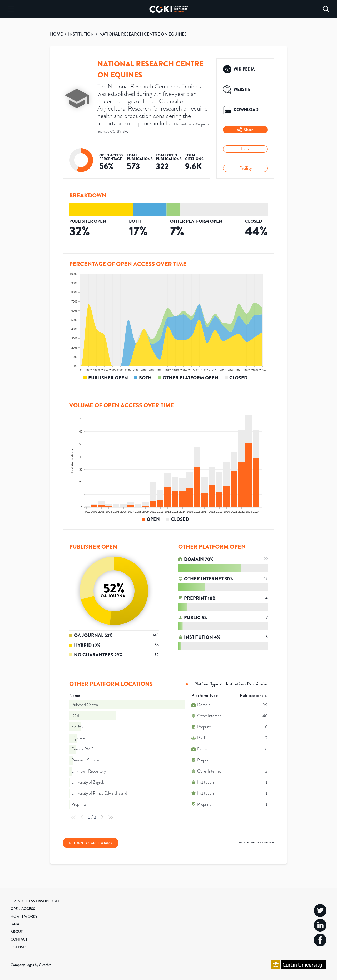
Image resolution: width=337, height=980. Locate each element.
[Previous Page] (82, 817)
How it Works (24, 916)
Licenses (19, 947)
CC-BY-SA (119, 132)
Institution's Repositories (247, 684)
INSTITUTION (81, 34)
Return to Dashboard (91, 843)
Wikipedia (202, 124)
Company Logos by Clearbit (31, 965)
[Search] (326, 9)
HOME (56, 34)
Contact (19, 939)
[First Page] (73, 817)
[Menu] (11, 9)
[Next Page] (102, 817)
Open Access (23, 909)
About (17, 932)
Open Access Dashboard (35, 901)
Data (15, 924)
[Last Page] (111, 817)
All (188, 684)
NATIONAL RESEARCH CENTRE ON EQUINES (143, 34)
